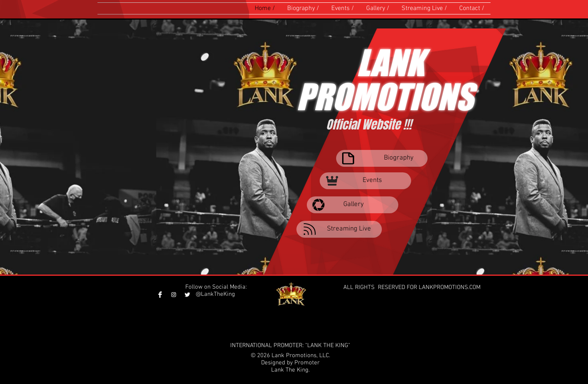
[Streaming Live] (339, 229)
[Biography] (382, 158)
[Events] (365, 181)
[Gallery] (353, 205)
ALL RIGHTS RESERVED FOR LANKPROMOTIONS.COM (413, 287)
